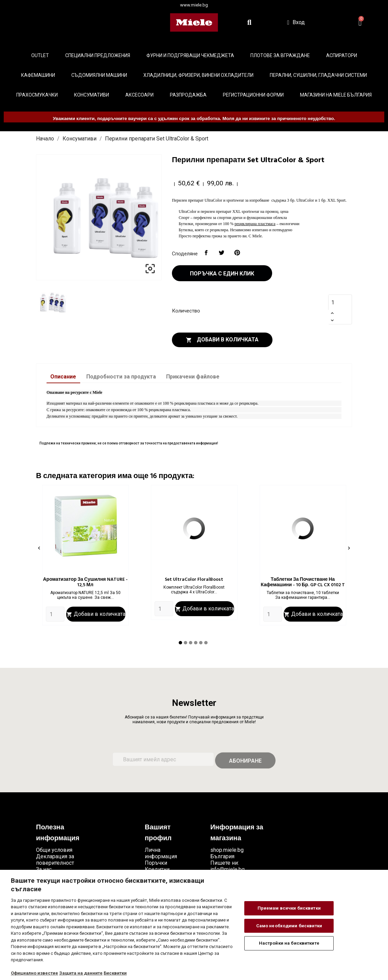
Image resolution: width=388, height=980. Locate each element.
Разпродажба (188, 95)
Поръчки (156, 863)
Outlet (40, 55)
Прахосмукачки (37, 95)
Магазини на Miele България (336, 95)
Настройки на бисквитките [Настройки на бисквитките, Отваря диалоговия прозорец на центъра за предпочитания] (289, 943)
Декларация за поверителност (55, 860)
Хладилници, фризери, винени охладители (198, 75)
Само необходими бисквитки (289, 926)
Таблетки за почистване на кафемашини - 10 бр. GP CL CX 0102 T (303, 582)
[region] (194, 925)
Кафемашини (38, 75)
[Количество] (337, 302)
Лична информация (161, 853)
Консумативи (92, 95)
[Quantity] (55, 614)
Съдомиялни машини (99, 75)
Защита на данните (81, 973)
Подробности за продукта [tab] (121, 377)
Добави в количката (222, 340)
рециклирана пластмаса (255, 224)
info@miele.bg (227, 869)
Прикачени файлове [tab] (193, 377)
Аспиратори (342, 55)
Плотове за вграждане (280, 55)
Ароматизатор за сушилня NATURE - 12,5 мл (85, 582)
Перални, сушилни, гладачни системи (318, 75)
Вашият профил (158, 833)
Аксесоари (139, 95)
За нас (44, 869)
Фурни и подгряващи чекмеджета (190, 55)
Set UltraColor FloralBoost (194, 580)
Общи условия (54, 850)
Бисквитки (115, 973)
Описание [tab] (63, 377)
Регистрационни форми (253, 95)
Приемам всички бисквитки (289, 908)
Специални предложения (98, 55)
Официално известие (34, 973)
